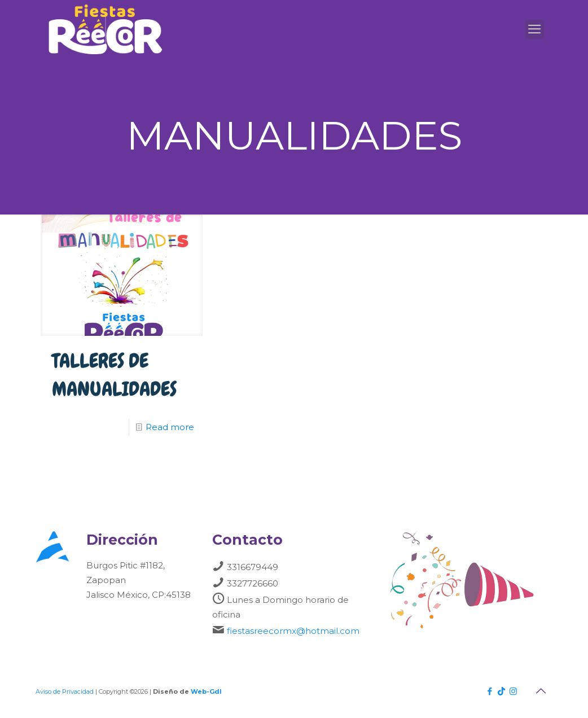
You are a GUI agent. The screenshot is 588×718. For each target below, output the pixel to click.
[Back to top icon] (541, 691)
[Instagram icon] (513, 691)
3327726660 (253, 583)
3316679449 (253, 567)
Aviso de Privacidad (65, 691)
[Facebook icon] (490, 691)
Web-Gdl (206, 691)
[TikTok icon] (501, 691)
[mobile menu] (534, 29)
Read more (170, 427)
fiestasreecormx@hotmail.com (293, 631)
